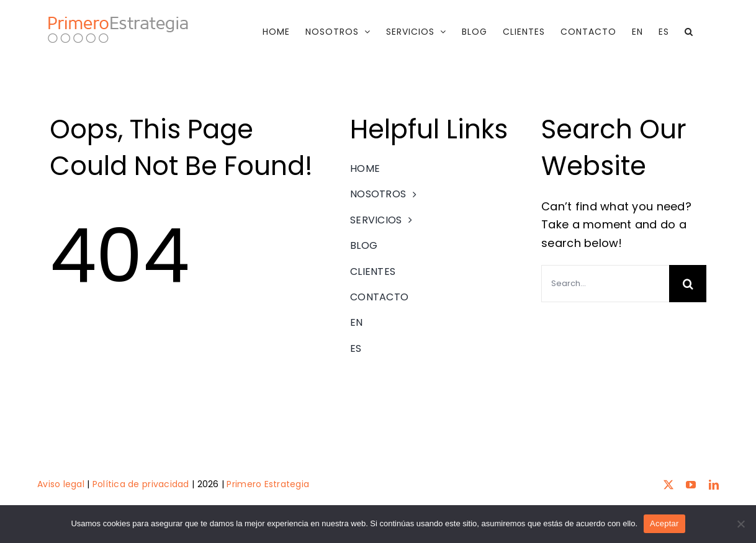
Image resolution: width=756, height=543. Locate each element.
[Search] (688, 284)
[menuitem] (637, 32)
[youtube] (691, 484)
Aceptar (664, 523)
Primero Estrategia (268, 484)
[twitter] (668, 484)
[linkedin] (714, 484)
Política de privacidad (141, 484)
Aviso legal (61, 484)
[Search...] (605, 284)
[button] (689, 32)
